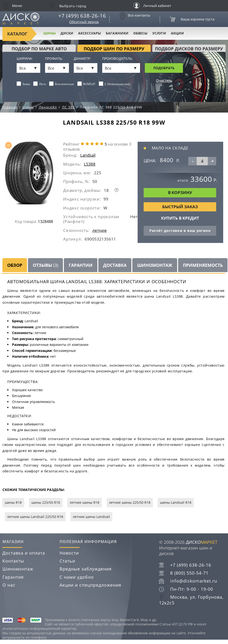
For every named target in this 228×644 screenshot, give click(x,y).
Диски (67, 33)
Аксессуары (90, 33)
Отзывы (45, 265)
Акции (177, 33)
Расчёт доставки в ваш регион (180, 231)
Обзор (15, 265)
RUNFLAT (87, 84)
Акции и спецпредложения (90, 585)
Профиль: (54, 59)
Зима (23, 84)
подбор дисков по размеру (189, 49)
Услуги (159, 33)
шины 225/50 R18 (46, 502)
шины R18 (13, 502)
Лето (40, 84)
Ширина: (25, 59)
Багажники (117, 33)
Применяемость (203, 265)
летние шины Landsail (91, 517)
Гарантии (81, 265)
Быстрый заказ (180, 207)
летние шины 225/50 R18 (130, 502)
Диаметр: (82, 59)
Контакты (13, 561)
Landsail (88, 155)
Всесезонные (62, 84)
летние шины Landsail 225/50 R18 (35, 517)
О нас (9, 585)
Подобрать (164, 68)
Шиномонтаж (155, 265)
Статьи (67, 561)
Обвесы (140, 33)
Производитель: (118, 59)
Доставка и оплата (24, 553)
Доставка (115, 265)
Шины (50, 33)
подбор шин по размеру (114, 49)
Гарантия (13, 577)
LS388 (90, 164)
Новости (69, 553)
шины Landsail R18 (176, 502)
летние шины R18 (84, 502)
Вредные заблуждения (86, 569)
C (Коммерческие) (115, 84)
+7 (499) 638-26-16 (82, 16)
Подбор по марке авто (39, 49)
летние (100, 230)
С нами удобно (77, 577)
